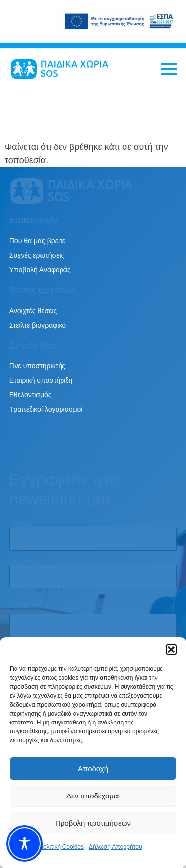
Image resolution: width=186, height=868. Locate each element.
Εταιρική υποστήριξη (41, 380)
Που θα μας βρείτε (37, 241)
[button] (171, 650)
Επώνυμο (26, 561)
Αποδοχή (93, 768)
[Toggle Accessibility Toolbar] (25, 843)
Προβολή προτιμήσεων (93, 823)
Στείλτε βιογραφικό (38, 325)
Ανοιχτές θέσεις (33, 311)
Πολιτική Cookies (61, 847)
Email (19, 605)
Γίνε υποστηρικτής (37, 366)
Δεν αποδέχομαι (93, 796)
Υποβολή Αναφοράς (40, 270)
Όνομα (21, 523)
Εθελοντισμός (31, 395)
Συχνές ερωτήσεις (37, 255)
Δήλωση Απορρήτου (116, 847)
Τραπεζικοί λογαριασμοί (46, 409)
